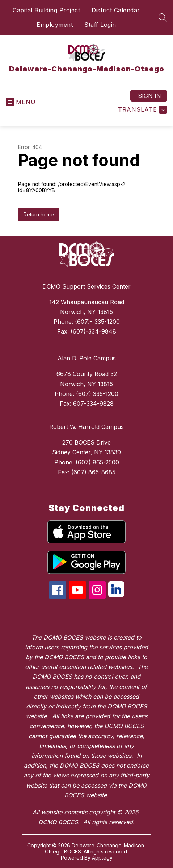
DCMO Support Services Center (86, 286)
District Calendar (116, 10)
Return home (39, 214)
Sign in (149, 96)
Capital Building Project (46, 10)
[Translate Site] (142, 110)
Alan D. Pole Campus (87, 358)
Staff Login (100, 25)
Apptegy (102, 858)
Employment (55, 25)
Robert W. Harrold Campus (86, 427)
